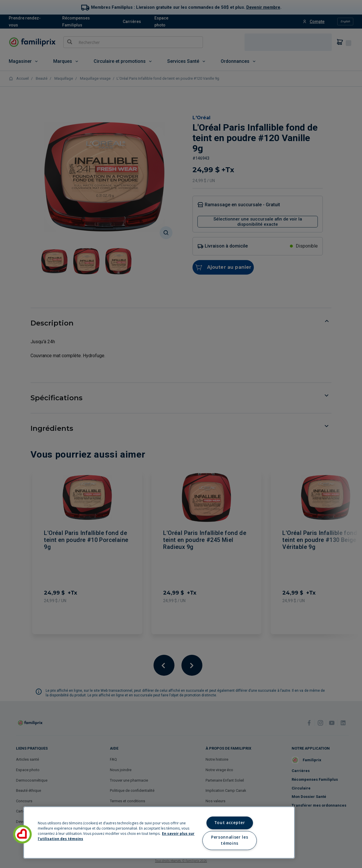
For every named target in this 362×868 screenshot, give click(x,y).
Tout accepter (230, 823)
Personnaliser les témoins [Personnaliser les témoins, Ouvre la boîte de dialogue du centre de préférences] (230, 840)
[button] (22, 834)
